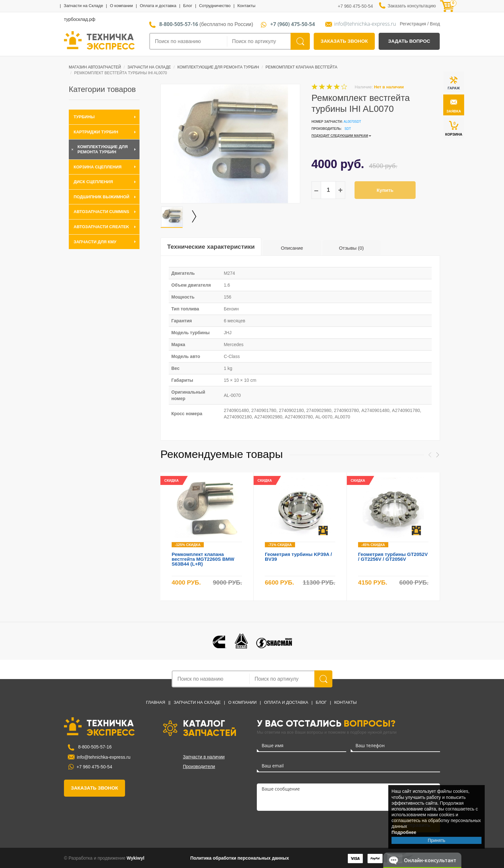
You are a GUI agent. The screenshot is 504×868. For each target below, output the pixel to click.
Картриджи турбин (96, 132)
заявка (454, 111)
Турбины (84, 117)
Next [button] (437, 455)
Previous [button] (430, 455)
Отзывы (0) (351, 248)
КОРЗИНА (454, 129)
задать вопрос (409, 41)
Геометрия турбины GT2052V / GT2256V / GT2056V (393, 557)
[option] (230, 144)
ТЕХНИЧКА (111, 41)
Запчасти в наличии (204, 757)
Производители (199, 766)
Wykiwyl (135, 858)
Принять (437, 840)
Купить (385, 190)
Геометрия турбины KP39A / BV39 (298, 557)
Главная (156, 702)
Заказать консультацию (412, 6)
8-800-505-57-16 (94, 747)
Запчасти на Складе (83, 6)
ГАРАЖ (454, 88)
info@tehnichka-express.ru (365, 24)
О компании (122, 6)
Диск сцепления (93, 182)
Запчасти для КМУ (95, 242)
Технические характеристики (211, 247)
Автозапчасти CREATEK (101, 227)
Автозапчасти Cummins (101, 212)
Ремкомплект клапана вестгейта (301, 67)
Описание (292, 248)
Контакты (246, 6)
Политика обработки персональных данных (240, 858)
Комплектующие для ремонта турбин (218, 67)
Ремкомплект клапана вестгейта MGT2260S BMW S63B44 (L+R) (203, 559)
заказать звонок (344, 41)
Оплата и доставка (158, 6)
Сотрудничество (215, 6)
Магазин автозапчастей (95, 67)
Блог (188, 6)
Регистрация (413, 24)
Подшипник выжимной (101, 197)
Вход (435, 24)
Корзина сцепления (98, 167)
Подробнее (404, 832)
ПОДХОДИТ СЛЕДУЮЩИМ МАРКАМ (340, 136)
